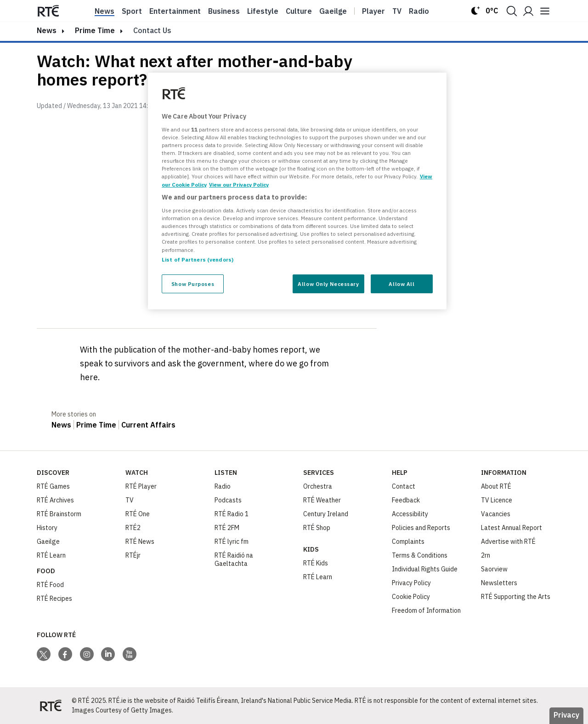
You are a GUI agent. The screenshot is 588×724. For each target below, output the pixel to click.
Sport (132, 11)
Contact (404, 486)
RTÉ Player (141, 486)
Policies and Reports (421, 528)
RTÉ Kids (316, 563)
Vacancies (496, 514)
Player (373, 11)
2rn (486, 555)
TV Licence (497, 500)
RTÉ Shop (317, 528)
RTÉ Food (50, 585)
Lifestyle (263, 11)
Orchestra (318, 486)
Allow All (401, 284)
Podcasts (228, 500)
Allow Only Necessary (328, 284)
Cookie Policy (411, 597)
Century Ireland (326, 514)
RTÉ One (138, 514)
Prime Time (95, 30)
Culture (299, 11)
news (47, 30)
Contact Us (152, 30)
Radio (419, 11)
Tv (397, 11)
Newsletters (499, 583)
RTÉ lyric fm (232, 542)
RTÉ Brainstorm (59, 514)
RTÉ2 (133, 528)
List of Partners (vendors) (198, 259)
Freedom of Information (426, 610)
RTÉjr (133, 555)
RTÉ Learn (51, 555)
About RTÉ (496, 486)
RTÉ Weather (322, 500)
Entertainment (175, 11)
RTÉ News (140, 542)
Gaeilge (333, 11)
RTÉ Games (53, 486)
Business (224, 11)
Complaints (408, 542)
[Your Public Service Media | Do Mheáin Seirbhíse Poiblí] (51, 706)
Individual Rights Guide (425, 569)
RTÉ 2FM (227, 528)
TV (130, 500)
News (105, 11)
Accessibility (410, 514)
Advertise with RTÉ (508, 542)
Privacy (566, 715)
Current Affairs (148, 425)
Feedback (406, 500)
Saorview (494, 569)
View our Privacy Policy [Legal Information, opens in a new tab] (239, 185)
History (47, 528)
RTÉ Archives (55, 500)
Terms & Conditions (420, 555)
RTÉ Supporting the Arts (516, 597)
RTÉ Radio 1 (232, 514)
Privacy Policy (411, 583)
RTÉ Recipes (54, 599)
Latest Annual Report (512, 528)
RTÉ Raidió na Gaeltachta (234, 559)
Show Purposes (193, 284)
